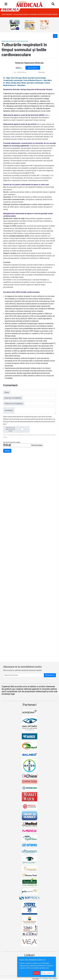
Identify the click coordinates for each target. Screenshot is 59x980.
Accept (36, 973)
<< (55, 36)
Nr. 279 (17, 41)
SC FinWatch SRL (46, 979)
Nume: (7, 392)
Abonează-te (50, 675)
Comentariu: (9, 410)
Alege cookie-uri (47, 973)
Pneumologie (24, 41)
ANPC (55, 979)
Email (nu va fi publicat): (13, 398)
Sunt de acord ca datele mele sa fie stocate (17, 429)
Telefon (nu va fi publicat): (14, 404)
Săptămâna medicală (8, 41)
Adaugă (7, 451)
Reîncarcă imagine (37, 445)
